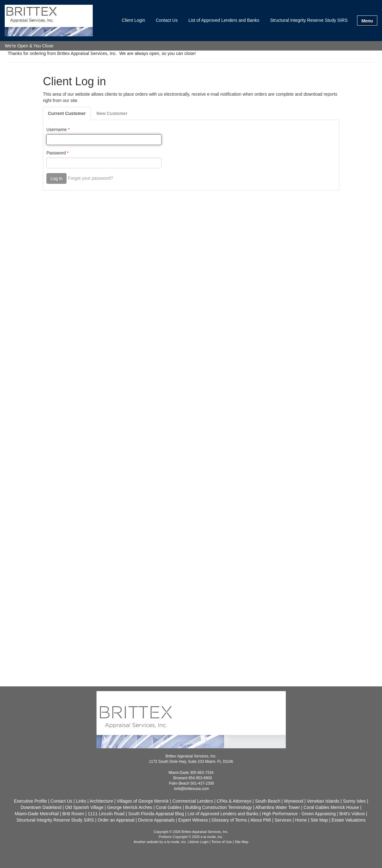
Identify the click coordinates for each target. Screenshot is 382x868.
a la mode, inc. (175, 842)
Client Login (133, 20)
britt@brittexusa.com (191, 789)
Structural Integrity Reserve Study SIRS (309, 20)
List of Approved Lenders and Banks (224, 20)
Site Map (241, 842)
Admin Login (199, 842)
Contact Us (167, 20)
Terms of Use (222, 842)
